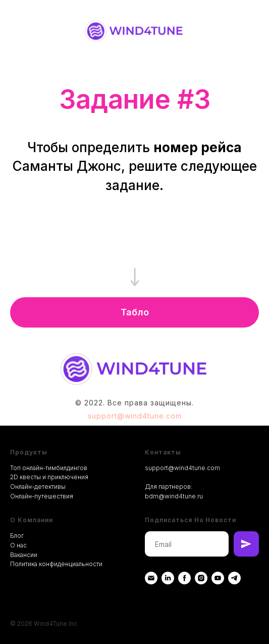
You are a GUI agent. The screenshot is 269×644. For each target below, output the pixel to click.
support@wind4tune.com (135, 416)
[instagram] (201, 578)
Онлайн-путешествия (42, 496)
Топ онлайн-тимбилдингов (49, 468)
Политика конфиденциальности (56, 564)
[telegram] (234, 578)
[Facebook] (184, 578)
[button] (134, 312)
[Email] (151, 578)
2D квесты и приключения (49, 477)
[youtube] (218, 578)
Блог (17, 536)
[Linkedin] (168, 578)
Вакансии (24, 555)
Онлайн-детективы (38, 487)
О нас (18, 545)
